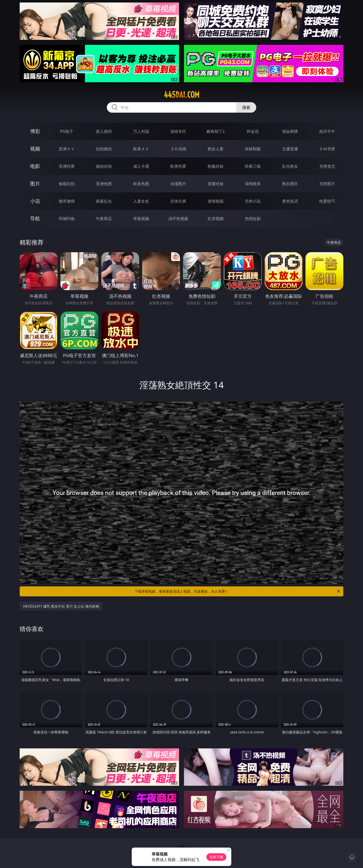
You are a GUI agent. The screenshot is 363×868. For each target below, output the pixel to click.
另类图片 (327, 184)
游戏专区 (178, 131)
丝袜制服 (253, 149)
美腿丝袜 (216, 184)
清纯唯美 (253, 184)
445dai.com (182, 95)
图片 (35, 184)
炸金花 (253, 131)
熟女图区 (290, 184)
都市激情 (67, 201)
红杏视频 (216, 219)
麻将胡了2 (215, 131)
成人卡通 (141, 166)
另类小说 (253, 201)
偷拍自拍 (104, 166)
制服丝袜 (216, 166)
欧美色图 (141, 184)
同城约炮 (67, 219)
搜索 (246, 107)
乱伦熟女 (290, 166)
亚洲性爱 (67, 166)
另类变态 (327, 166)
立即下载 (216, 857)
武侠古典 (178, 201)
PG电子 (67, 131)
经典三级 (253, 166)
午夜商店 (104, 219)
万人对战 (141, 131)
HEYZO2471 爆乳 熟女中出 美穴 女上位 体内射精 (61, 606)
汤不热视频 (178, 219)
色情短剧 (253, 219)
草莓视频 (141, 219)
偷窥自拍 (67, 184)
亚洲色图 (104, 184)
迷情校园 (216, 201)
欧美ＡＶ (141, 149)
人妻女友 (141, 201)
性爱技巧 (327, 201)
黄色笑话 (290, 201)
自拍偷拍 (104, 149)
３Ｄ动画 (178, 149)
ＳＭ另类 (327, 149)
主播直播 (290, 149)
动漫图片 (178, 184)
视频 (35, 149)
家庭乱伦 (104, 201)
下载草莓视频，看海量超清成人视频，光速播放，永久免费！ (238, 591)
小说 (35, 201)
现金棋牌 (290, 131)
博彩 (35, 131)
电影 (35, 166)
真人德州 (104, 131)
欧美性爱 (178, 166)
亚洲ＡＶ (67, 149)
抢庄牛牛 (327, 131)
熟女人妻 (216, 149)
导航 (35, 218)
